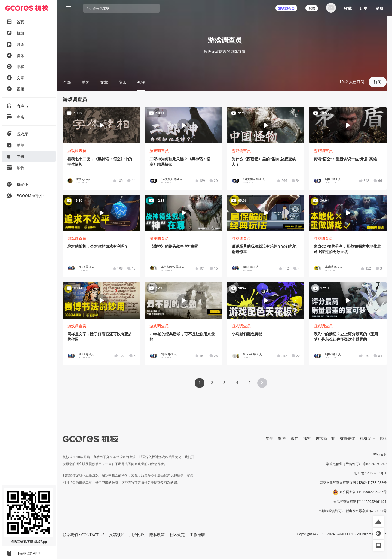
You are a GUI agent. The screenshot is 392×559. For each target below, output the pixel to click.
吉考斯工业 (325, 438)
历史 (364, 8)
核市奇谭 (347, 438)
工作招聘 (197, 535)
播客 (307, 438)
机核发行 (367, 438)
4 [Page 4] (237, 383)
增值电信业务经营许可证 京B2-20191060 (356, 464)
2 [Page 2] (212, 383)
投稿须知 (117, 535)
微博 (282, 438)
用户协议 (137, 535)
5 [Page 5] (250, 383)
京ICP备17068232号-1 (370, 473)
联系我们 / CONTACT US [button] (83, 535)
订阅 (378, 82)
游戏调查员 (77, 151)
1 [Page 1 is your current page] (200, 383)
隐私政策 (157, 535)
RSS (383, 438)
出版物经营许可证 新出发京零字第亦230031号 (353, 511)
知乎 (269, 438)
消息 (379, 8)
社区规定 (177, 535)
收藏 (348, 8)
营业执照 (380, 454)
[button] (262, 383)
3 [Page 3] (225, 383)
